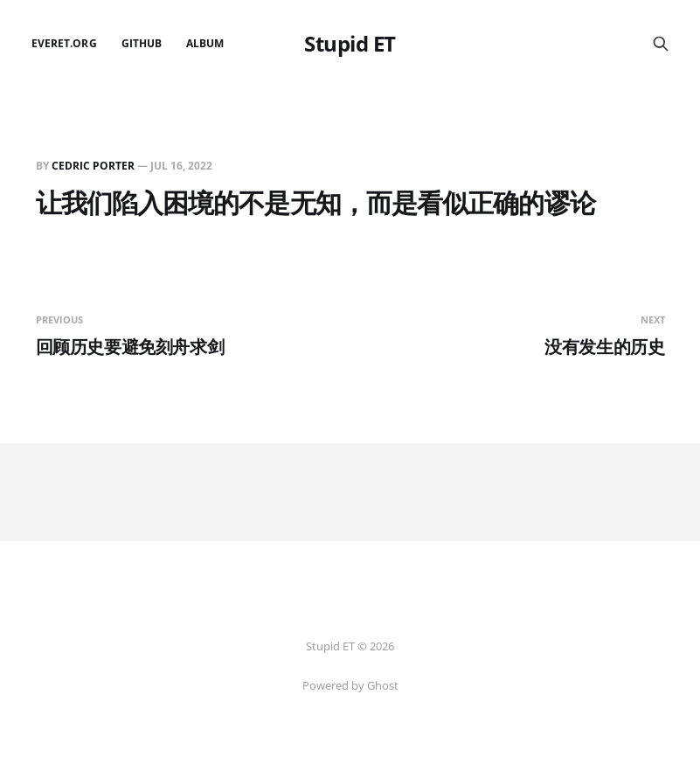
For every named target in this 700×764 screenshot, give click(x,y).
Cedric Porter (93, 166)
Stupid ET (350, 44)
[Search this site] (661, 44)
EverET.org (64, 43)
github (142, 43)
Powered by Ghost (350, 685)
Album (205, 43)
